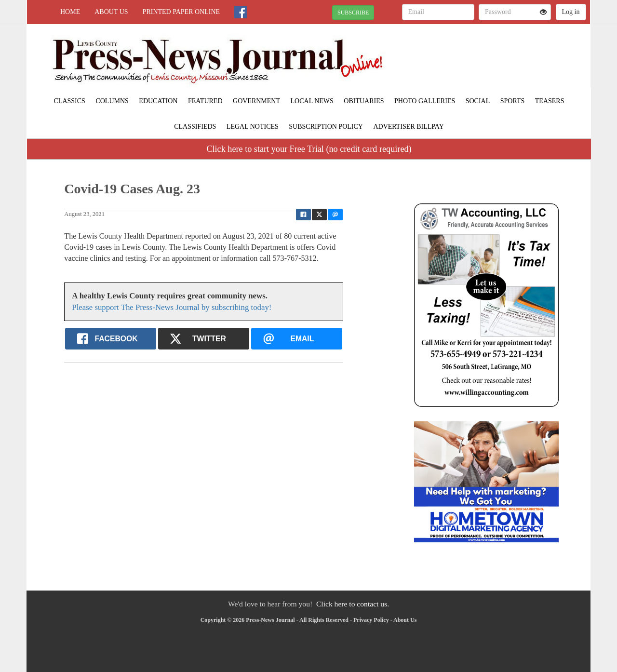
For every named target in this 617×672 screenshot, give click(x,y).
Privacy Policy (371, 620)
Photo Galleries (425, 101)
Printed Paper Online (181, 12)
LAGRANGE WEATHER (502, 58)
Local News (312, 101)
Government (256, 101)
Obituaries (364, 101)
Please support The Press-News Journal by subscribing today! (172, 307)
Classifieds (195, 127)
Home (70, 12)
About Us (111, 12)
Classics (70, 101)
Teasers (550, 101)
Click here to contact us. (353, 604)
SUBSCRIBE (353, 13)
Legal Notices (253, 127)
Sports (513, 101)
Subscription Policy (326, 127)
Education (158, 101)
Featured (205, 101)
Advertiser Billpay (408, 127)
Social (478, 101)
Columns (112, 101)
